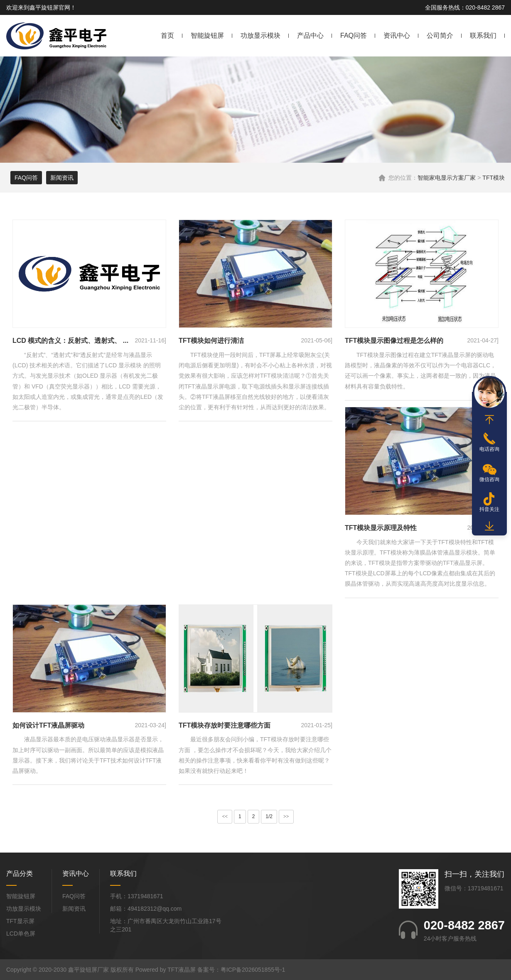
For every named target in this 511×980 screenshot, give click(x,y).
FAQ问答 (354, 35)
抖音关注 (489, 509)
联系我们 (483, 35)
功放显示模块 (260, 35)
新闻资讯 (62, 178)
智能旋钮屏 (207, 35)
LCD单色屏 (21, 934)
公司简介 (440, 35)
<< (225, 816)
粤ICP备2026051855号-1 (253, 970)
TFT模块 (494, 178)
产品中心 (310, 35)
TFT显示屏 (20, 921)
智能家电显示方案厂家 (447, 178)
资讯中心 (397, 35)
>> (286, 816)
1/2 (269, 816)
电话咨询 (489, 449)
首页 (167, 35)
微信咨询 (489, 479)
